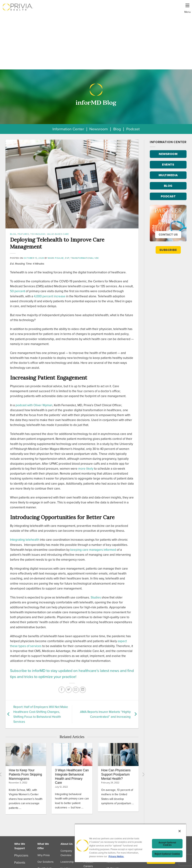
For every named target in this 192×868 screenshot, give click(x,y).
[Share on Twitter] (69, 690)
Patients (20, 863)
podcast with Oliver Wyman (34, 405)
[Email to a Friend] (76, 690)
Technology (38, 234)
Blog (117, 129)
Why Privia (44, 855)
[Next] (143, 774)
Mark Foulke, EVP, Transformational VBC (74, 258)
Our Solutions (45, 862)
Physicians (21, 855)
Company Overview (66, 853)
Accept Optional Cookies (167, 844)
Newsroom (99, 129)
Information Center (68, 129)
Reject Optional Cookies (167, 854)
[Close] (180, 831)
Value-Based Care (58, 234)
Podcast (133, 129)
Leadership (67, 862)
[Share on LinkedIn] (83, 690)
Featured (23, 234)
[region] (130, 843)
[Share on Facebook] (62, 690)
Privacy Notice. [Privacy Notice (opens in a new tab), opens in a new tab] (116, 856)
